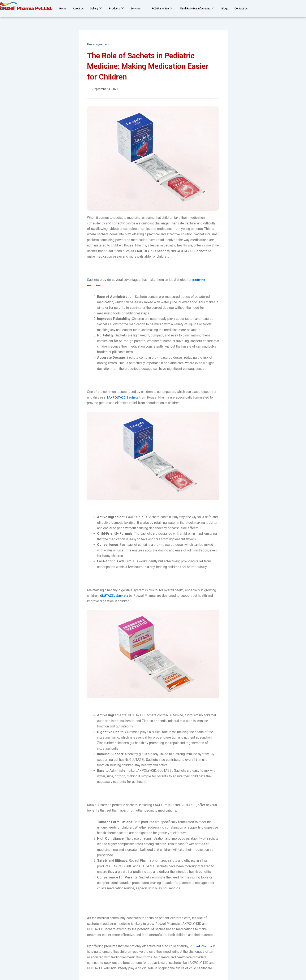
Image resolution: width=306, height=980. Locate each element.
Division (148, 8)
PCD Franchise (176, 8)
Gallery (101, 8)
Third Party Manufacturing (218, 8)
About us (81, 8)
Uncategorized (99, 44)
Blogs (251, 8)
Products (124, 8)
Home (64, 8)
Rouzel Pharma (202, 947)
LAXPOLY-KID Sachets (124, 398)
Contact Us (270, 8)
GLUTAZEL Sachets (115, 596)
